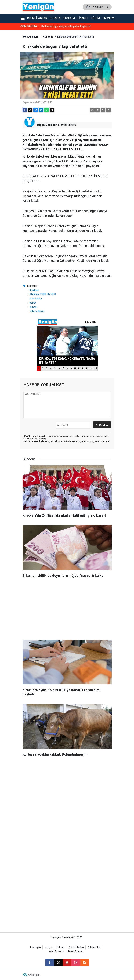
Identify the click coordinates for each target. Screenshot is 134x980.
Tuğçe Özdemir (47, 125)
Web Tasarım (57, 952)
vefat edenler (37, 311)
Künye (49, 947)
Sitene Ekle (94, 947)
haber (33, 303)
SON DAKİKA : (29, 26)
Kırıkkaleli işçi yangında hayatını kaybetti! (66, 26)
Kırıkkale (34, 290)
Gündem (69, 18)
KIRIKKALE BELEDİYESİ (43, 294)
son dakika (36, 299)
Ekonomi (109, 18)
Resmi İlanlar (37, 18)
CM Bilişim (34, 975)
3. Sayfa (55, 18)
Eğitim (95, 18)
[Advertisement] (67, 610)
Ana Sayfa (31, 37)
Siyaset (83, 18)
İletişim (60, 947)
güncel (33, 307)
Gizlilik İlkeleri (76, 947)
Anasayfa (35, 947)
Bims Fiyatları (76, 952)
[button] (98, 110)
